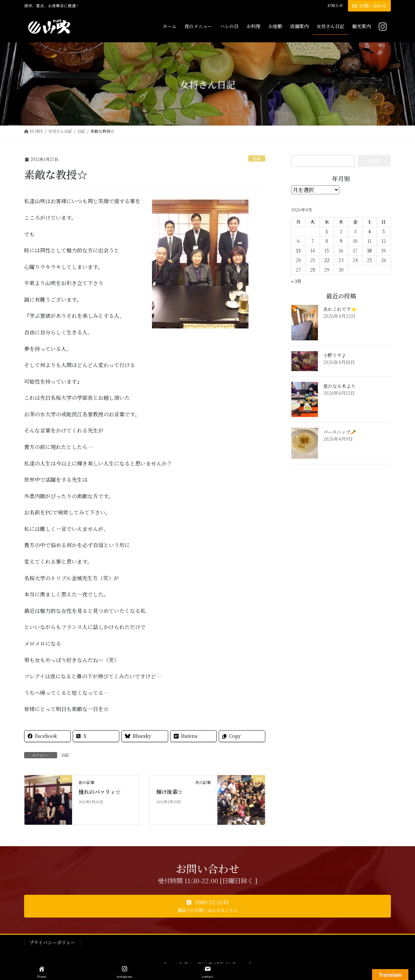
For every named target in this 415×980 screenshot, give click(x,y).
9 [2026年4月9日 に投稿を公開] (341, 241)
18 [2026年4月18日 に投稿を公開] (369, 250)
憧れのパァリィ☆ (100, 792)
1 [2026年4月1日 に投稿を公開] (327, 231)
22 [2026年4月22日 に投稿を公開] (327, 260)
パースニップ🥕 (340, 432)
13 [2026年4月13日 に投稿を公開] (298, 250)
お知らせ (335, 5)
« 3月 (296, 281)
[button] (207, 906)
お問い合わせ (369, 6)
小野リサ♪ (335, 355)
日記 (257, 158)
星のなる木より (339, 386)
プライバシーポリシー (52, 942)
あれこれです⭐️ (340, 309)
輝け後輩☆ (170, 792)
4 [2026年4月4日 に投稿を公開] (369, 231)
